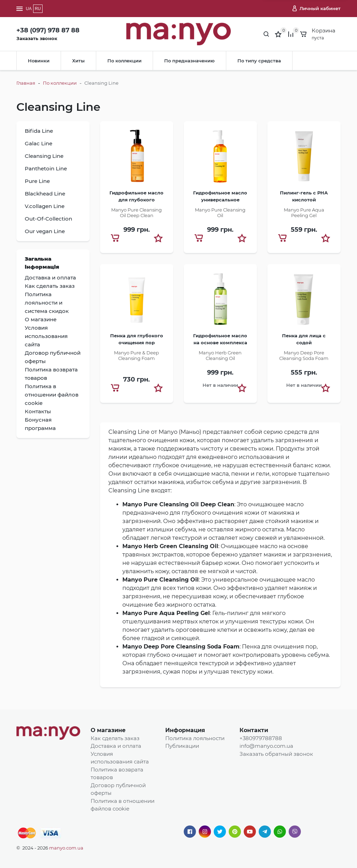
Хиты (78, 61)
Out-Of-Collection (48, 219)
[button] (158, 238)
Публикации (182, 746)
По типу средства (259, 61)
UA (29, 9)
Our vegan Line (45, 231)
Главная (26, 83)
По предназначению (189, 61)
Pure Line (37, 181)
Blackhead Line (45, 194)
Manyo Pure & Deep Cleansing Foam (136, 355)
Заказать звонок (37, 38)
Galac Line (39, 143)
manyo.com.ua (66, 848)
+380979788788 (261, 738)
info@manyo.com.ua (266, 746)
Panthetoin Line (46, 168)
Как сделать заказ (115, 738)
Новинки (39, 61)
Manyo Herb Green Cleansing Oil (220, 355)
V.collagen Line (45, 206)
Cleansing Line (44, 156)
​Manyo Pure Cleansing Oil (220, 213)
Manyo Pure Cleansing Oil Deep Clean (136, 213)
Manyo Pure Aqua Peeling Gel (304, 213)
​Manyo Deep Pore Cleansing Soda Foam (304, 355)
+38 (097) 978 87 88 (48, 30)
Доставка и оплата (116, 746)
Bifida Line (39, 131)
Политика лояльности (195, 738)
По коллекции (124, 61)
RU (38, 9)
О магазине (108, 730)
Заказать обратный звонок (276, 754)
